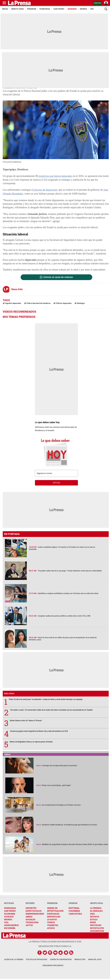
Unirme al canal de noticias (58, 277)
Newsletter (80, 960)
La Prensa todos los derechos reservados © (55, 942)
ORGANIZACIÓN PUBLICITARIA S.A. (55, 946)
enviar (56, 483)
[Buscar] (106, 9)
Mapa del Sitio (95, 960)
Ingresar (97, 3)
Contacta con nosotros (61, 960)
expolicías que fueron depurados (55, 176)
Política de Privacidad (37, 960)
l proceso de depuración (45, 190)
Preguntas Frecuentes (53, 966)
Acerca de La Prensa (14, 960)
